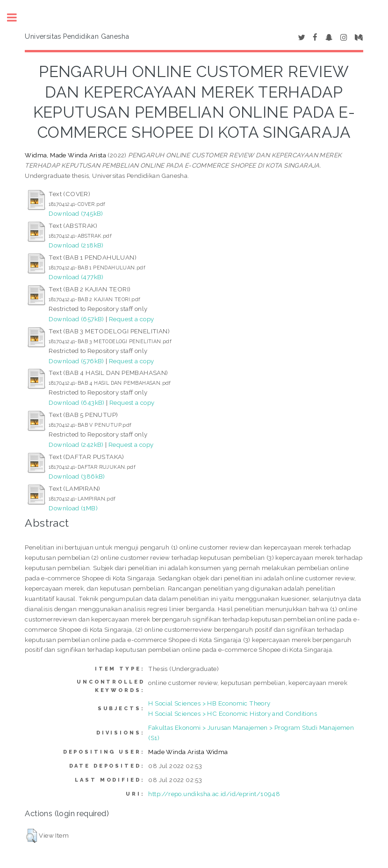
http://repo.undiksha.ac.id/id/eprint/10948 (214, 794)
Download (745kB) (76, 213)
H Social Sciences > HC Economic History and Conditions (233, 713)
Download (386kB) (77, 476)
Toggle (17, 18)
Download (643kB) (76, 402)
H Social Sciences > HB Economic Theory (209, 703)
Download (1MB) (73, 508)
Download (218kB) (76, 245)
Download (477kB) (76, 277)
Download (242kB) (76, 445)
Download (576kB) (76, 361)
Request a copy (132, 319)
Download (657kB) (76, 319)
